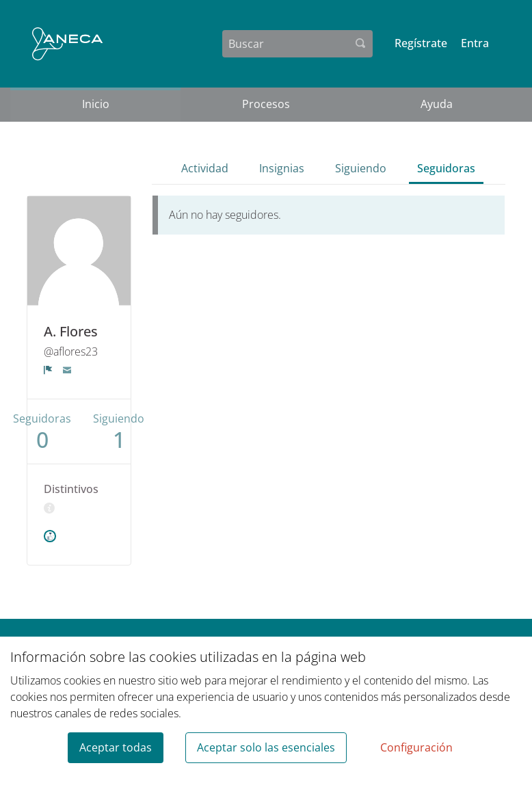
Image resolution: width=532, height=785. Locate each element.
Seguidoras (446, 168)
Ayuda (437, 104)
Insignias (282, 168)
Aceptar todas (116, 747)
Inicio (96, 104)
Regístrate (421, 43)
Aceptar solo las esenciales (266, 747)
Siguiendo (361, 168)
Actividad (205, 168)
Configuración (416, 747)
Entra (475, 43)
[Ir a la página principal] (67, 44)
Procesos (266, 104)
